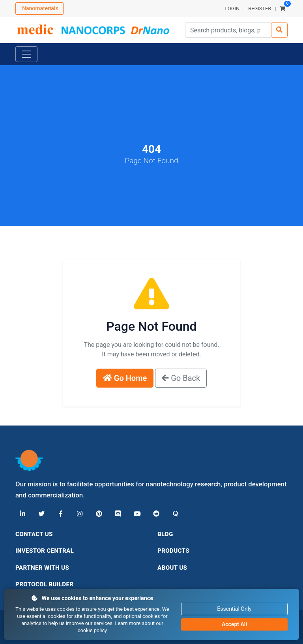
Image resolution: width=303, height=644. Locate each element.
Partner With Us (42, 568)
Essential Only (234, 609)
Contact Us (34, 534)
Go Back (181, 378)
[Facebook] (60, 514)
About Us (172, 568)
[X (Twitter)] (41, 514)
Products (173, 551)
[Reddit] (155, 514)
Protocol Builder (44, 584)
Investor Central (45, 551)
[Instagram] (79, 514)
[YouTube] (136, 514)
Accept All (234, 624)
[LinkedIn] (22, 514)
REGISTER (260, 8)
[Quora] (174, 514)
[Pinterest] (98, 514)
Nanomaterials (40, 8)
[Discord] (117, 514)
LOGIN (232, 8)
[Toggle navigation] (26, 54)
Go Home (125, 378)
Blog (165, 534)
